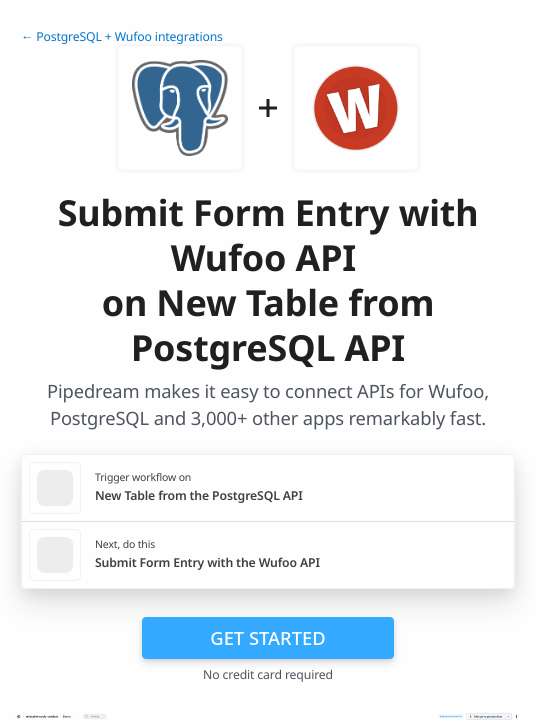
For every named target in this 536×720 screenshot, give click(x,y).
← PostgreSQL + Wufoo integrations (122, 36)
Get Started (267, 637)
